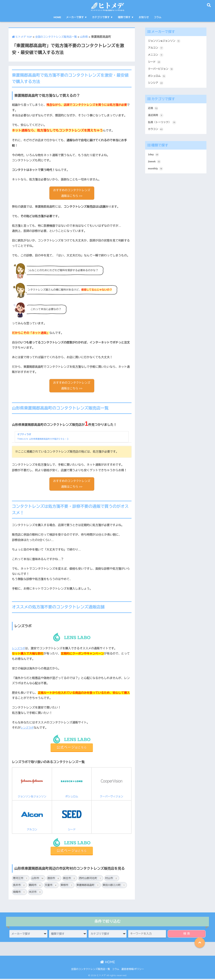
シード (72, 818)
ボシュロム (72, 785)
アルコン (32, 818)
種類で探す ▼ (126, 17)
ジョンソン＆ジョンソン (32, 785)
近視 (153, 112)
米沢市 (35, 893)
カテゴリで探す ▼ (102, 17)
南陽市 (19, 893)
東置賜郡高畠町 (88, 886)
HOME (57, 17)
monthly (156, 175)
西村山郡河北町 (91, 880)
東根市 (67, 886)
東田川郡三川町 (114, 886)
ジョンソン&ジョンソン (166, 41)
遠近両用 (156, 119)
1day (154, 160)
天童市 (51, 886)
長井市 (19, 886)
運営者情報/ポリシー (133, 970)
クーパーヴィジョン (112, 785)
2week (155, 168)
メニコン (156, 56)
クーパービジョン (162, 71)
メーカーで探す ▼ (77, 17)
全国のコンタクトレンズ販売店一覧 (60, 37)
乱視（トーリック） (163, 127)
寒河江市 (21, 880)
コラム (158, 17)
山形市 (38, 880)
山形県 (91, 37)
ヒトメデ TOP (23, 37)
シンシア (156, 86)
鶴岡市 (35, 886)
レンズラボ (19, 650)
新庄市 (70, 880)
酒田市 (54, 880)
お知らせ (144, 17)
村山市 (112, 880)
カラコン (156, 134)
